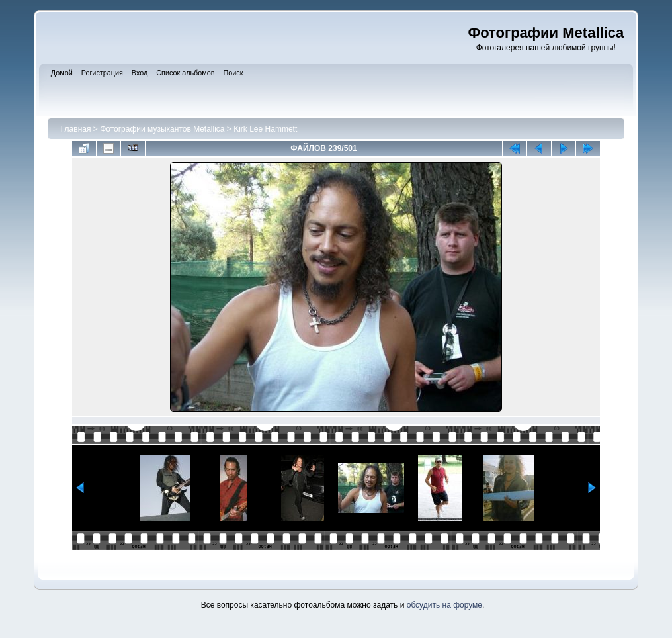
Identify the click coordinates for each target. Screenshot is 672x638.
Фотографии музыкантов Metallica (162, 129)
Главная (76, 129)
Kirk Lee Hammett (265, 129)
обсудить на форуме (444, 605)
